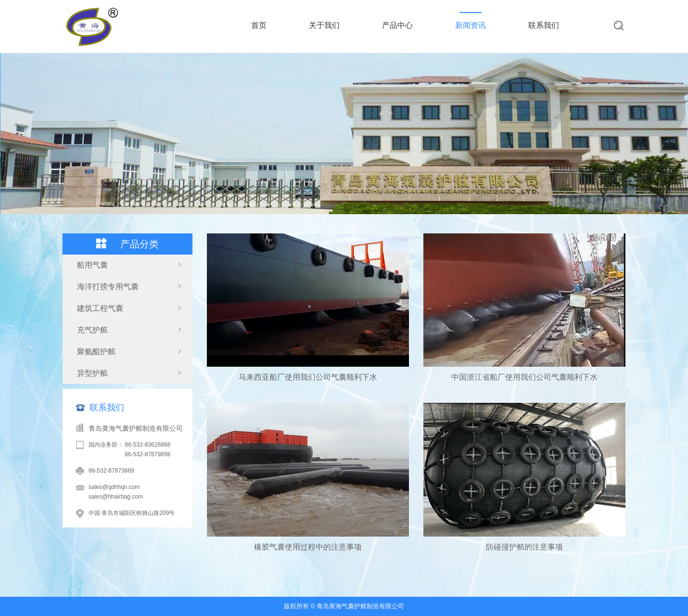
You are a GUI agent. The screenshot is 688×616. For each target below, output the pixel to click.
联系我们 (544, 25)
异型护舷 (92, 373)
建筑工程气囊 (100, 308)
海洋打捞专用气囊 (108, 287)
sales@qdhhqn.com (114, 487)
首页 (259, 25)
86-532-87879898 (147, 454)
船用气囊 (92, 265)
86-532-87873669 (111, 471)
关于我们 (324, 25)
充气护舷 (92, 330)
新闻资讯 (471, 25)
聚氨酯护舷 (96, 352)
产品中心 (397, 25)
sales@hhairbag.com (116, 497)
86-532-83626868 (147, 445)
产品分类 (140, 244)
